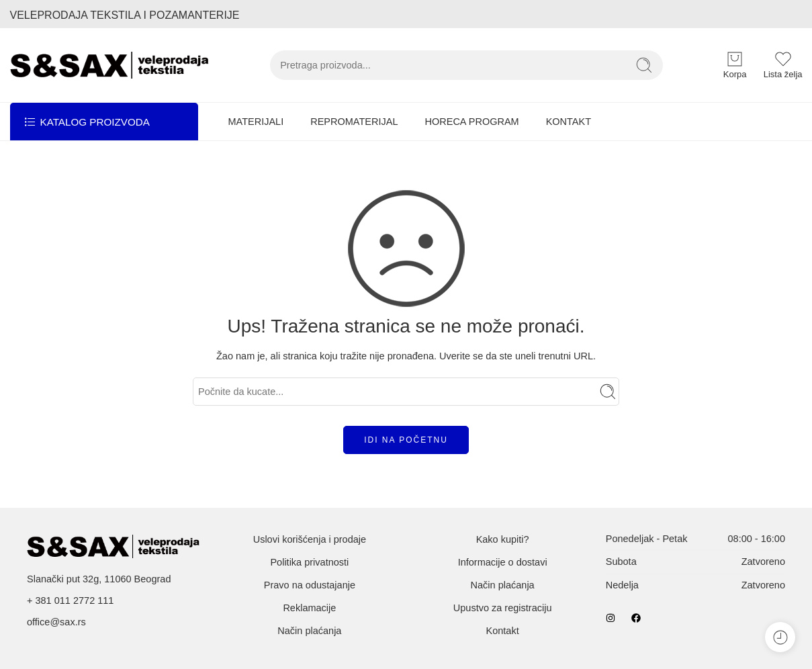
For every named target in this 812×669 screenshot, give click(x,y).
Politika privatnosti (309, 562)
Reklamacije (309, 608)
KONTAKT (569, 122)
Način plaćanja (309, 631)
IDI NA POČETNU (406, 440)
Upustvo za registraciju (503, 608)
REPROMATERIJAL (354, 122)
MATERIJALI (256, 122)
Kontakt (503, 631)
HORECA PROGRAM (471, 122)
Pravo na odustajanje (310, 585)
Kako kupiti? (503, 539)
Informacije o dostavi (503, 562)
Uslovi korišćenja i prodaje (310, 539)
